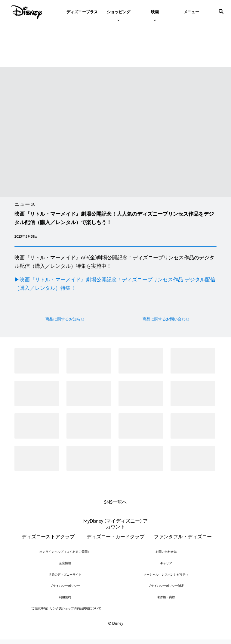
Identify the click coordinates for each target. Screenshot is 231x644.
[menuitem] (82, 11)
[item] (119, 11)
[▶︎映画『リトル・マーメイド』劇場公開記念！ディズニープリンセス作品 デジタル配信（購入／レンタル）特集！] (115, 284)
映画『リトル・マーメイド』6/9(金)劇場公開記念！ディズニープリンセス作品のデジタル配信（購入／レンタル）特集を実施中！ (114, 262)
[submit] (221, 11)
